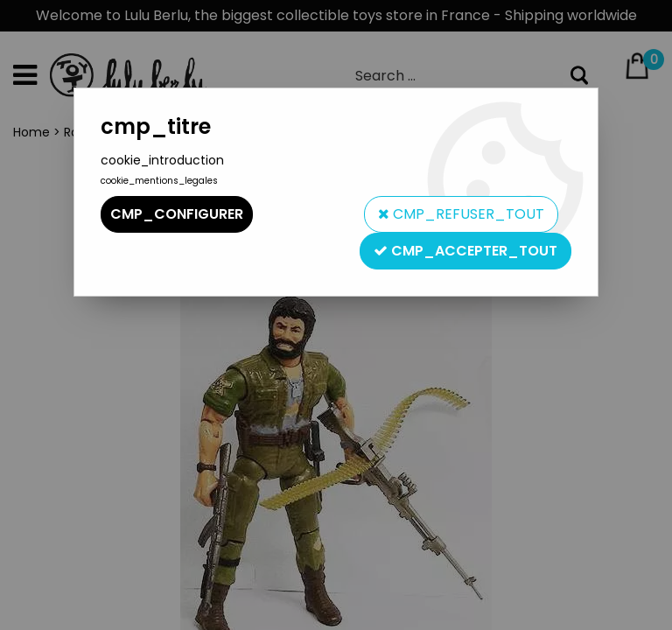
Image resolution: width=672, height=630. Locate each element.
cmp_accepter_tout (465, 251)
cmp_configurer (177, 214)
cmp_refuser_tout (461, 214)
